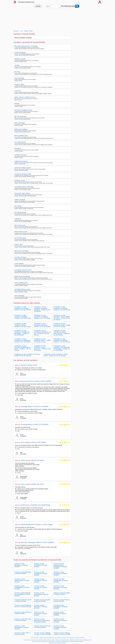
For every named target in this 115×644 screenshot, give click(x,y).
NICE (36, 365)
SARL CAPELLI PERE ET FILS (25, 97)
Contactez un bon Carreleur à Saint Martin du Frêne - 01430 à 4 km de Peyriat (62, 317)
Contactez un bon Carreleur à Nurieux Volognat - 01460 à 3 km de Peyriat (42, 309)
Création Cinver (20, 180)
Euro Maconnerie (20, 142)
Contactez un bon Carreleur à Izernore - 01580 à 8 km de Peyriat (28, 355)
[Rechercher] (77, 6)
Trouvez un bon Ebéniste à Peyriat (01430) (23, 573)
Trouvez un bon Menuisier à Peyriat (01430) (40, 607)
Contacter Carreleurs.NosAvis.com (47, 638)
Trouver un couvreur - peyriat (38, 641)
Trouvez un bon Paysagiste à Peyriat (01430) (60, 607)
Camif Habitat (19, 264)
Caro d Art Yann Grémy (22, 193)
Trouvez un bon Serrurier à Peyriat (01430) (42, 627)
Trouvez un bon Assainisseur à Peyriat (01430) (22, 580)
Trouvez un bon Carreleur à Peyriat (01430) (40, 580)
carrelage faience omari (22, 289)
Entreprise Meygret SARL (23, 174)
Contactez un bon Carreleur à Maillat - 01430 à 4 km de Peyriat (23, 317)
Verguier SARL (19, 84)
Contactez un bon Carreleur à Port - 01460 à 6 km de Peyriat (42, 340)
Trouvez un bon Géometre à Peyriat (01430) (60, 574)
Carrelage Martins (27, 407)
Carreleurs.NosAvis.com (26, 2)
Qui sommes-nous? (35, 638)
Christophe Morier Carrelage (24, 187)
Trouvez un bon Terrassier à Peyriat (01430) (60, 627)
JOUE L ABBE (48, 524)
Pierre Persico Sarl (21, 232)
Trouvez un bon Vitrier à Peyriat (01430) (22, 634)
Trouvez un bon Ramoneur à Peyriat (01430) (60, 620)
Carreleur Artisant (20, 257)
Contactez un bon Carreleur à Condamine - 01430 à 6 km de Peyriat (23, 340)
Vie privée (64, 638)
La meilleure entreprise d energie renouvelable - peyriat (72, 641)
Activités (38, 6)
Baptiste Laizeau (20, 59)
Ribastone (18, 148)
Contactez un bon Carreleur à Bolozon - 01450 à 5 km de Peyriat (42, 325)
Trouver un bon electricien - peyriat (52, 641)
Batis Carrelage (20, 123)
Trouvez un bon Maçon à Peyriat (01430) (62, 600)
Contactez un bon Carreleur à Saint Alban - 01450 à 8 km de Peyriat (56, 355)
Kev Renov (18, 206)
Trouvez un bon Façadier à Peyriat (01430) (62, 594)
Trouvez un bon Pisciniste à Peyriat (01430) (40, 614)
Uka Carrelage (19, 296)
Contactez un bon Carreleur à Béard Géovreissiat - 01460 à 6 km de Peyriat (62, 333)
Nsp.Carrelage (19, 78)
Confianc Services (20, 155)
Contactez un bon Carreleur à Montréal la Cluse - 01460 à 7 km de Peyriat (23, 348)
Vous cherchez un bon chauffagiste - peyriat (82, 640)
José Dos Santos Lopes (22, 168)
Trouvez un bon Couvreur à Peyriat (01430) (40, 587)
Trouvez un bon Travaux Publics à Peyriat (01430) (62, 634)
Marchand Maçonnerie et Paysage (26, 46)
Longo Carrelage (20, 52)
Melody (17, 104)
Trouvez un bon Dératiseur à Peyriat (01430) (21, 565)
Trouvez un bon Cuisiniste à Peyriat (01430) (40, 574)
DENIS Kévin (25, 505)
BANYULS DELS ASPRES (45, 542)
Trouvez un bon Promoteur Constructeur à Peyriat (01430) (42, 620)
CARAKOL (18, 219)
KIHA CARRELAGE (21, 283)
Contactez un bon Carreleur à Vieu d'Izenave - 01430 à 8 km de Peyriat (42, 348)
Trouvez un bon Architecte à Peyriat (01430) (41, 565)
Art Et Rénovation (20, 238)
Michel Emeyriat (20, 225)
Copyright (72, 638)
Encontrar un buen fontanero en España (57, 643)
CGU (68, 638)
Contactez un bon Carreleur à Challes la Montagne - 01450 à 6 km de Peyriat (22, 333)
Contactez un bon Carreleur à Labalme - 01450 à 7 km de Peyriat (62, 340)
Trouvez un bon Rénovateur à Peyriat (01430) (21, 627)
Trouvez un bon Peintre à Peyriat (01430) (23, 613)
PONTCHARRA (46, 381)
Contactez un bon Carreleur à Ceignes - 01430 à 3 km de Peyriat (62, 308)
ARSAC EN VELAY (38, 460)
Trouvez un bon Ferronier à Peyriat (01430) (23, 600)
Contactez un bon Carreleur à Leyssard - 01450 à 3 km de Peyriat (23, 308)
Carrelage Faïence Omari (23, 270)
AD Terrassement (20, 116)
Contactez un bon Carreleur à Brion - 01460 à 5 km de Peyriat (23, 325)
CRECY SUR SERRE (39, 442)
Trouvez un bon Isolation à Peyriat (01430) (42, 600)
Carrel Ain (18, 91)
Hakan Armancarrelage (22, 276)
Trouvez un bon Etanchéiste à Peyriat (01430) (41, 594)
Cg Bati (17, 65)
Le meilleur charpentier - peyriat (66, 640)
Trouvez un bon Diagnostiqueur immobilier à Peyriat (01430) (60, 566)
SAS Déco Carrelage (28, 542)
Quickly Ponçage (26, 365)
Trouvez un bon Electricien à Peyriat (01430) (60, 587)
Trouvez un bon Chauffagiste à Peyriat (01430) (22, 587)
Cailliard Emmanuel (21, 161)
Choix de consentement (79, 638)
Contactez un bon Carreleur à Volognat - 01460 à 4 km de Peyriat (42, 317)
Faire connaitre (58, 638)
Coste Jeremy (25, 460)
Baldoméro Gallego (21, 129)
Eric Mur (17, 72)
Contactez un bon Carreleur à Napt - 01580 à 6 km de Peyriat (62, 325)
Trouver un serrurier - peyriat (52, 640)
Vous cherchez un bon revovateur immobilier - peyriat (35, 640)
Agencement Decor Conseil (30, 381)
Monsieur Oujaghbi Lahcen (23, 110)
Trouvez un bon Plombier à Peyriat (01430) (23, 620)
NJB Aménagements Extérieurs (31, 524)
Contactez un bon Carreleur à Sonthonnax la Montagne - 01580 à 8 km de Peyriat (62, 348)
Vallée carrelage (20, 200)
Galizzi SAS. (19, 244)
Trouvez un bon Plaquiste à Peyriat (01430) (60, 614)
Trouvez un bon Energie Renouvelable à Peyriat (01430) (22, 594)
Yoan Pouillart (25, 442)
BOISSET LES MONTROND (41, 505)
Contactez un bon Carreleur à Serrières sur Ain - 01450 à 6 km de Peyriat (42, 333)
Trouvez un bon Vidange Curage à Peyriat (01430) (42, 634)
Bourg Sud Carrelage (21, 251)
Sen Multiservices (20, 212)
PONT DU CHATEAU (41, 407)
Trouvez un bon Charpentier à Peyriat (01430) (61, 580)
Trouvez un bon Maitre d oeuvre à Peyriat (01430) (23, 606)
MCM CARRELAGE (21, 136)
